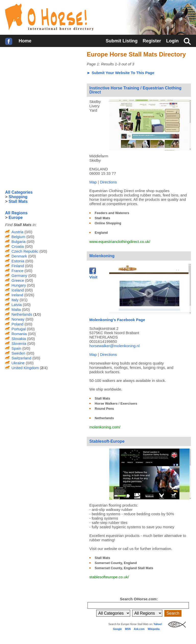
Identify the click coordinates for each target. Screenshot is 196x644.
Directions (108, 182)
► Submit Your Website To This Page (121, 73)
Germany (19, 276)
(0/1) (23, 300)
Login (172, 41)
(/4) (43, 368)
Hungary (19, 285)
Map (93, 182)
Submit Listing (122, 41)
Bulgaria (19, 242)
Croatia (18, 246)
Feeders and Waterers (112, 213)
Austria (17, 232)
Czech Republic (25, 251)
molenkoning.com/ (105, 427)
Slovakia (19, 339)
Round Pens (104, 409)
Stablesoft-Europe (107, 441)
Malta (16, 309)
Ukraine (18, 363)
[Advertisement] (43, 84)
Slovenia (19, 343)
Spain (16, 348)
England (101, 233)
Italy (15, 300)
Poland (17, 324)
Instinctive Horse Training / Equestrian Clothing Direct (135, 90)
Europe (16, 218)
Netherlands (104, 418)
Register (152, 41)
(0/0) (28, 232)
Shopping (18, 197)
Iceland (18, 290)
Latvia (17, 305)
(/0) (37, 314)
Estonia (18, 261)
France (17, 271)
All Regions (16, 213)
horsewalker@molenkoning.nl (114, 346)
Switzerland (21, 358)
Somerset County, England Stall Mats (124, 568)
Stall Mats (102, 218)
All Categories (19, 192)
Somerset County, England (116, 563)
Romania (19, 334)
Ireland (17, 295)
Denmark (19, 256)
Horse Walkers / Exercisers (116, 403)
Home (25, 41)
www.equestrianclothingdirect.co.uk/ (120, 242)
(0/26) (29, 295)
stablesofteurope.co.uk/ (109, 577)
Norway (18, 319)
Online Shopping (108, 223)
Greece (18, 280)
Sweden (18, 353)
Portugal (19, 329)
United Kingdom (25, 368)
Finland (18, 266)
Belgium (18, 237)
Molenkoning (102, 256)
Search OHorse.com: (139, 599)
